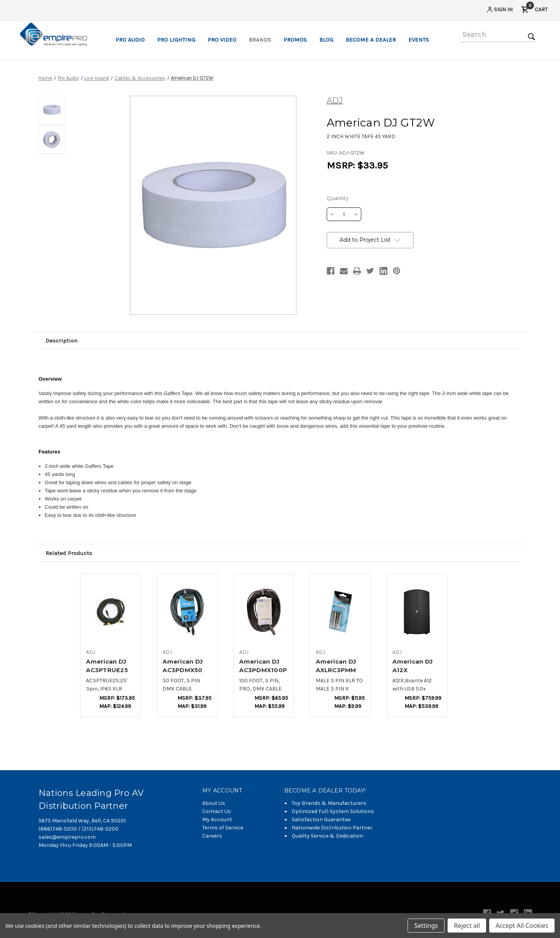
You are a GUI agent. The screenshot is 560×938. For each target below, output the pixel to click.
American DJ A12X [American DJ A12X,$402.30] (413, 666)
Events (419, 40)
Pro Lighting (176, 40)
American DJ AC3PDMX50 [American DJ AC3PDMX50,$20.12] (183, 666)
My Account (217, 819)
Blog (326, 40)
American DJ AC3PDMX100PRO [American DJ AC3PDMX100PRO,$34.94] (263, 670)
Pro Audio (130, 40)
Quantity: (338, 198)
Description (61, 341)
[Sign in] (499, 11)
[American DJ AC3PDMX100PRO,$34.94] (264, 611)
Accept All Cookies (522, 926)
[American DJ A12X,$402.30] (417, 611)
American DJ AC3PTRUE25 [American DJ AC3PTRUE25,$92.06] (107, 666)
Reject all (467, 926)
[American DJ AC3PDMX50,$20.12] (187, 611)
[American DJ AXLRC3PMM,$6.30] (340, 611)
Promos (295, 40)
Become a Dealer (371, 40)
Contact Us (217, 811)
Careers (212, 836)
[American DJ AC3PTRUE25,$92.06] (110, 611)
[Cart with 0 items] (534, 11)
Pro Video (222, 40)
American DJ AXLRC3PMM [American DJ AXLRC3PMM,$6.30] (336, 666)
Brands (260, 40)
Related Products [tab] (69, 553)
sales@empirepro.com (67, 837)
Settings (426, 926)
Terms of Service (223, 828)
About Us (214, 803)
